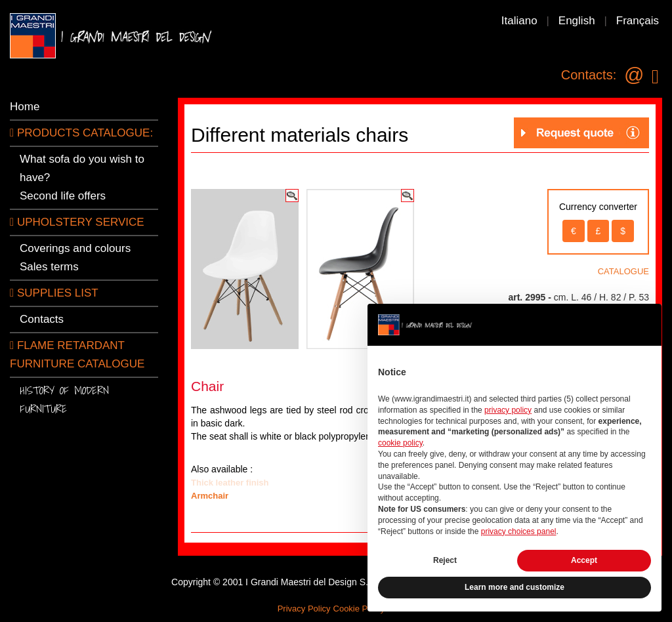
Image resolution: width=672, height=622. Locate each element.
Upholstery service (77, 222)
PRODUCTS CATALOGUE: (81, 133)
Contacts (42, 319)
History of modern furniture (64, 399)
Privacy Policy (304, 609)
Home (25, 107)
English (577, 21)
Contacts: (589, 75)
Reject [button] (445, 560)
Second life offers (63, 196)
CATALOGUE (623, 271)
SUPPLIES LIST (54, 293)
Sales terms (49, 267)
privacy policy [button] (508, 410)
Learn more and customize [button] (514, 587)
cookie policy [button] (400, 443)
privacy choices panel (519, 531)
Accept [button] (584, 560)
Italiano (519, 21)
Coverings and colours (75, 248)
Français (638, 21)
